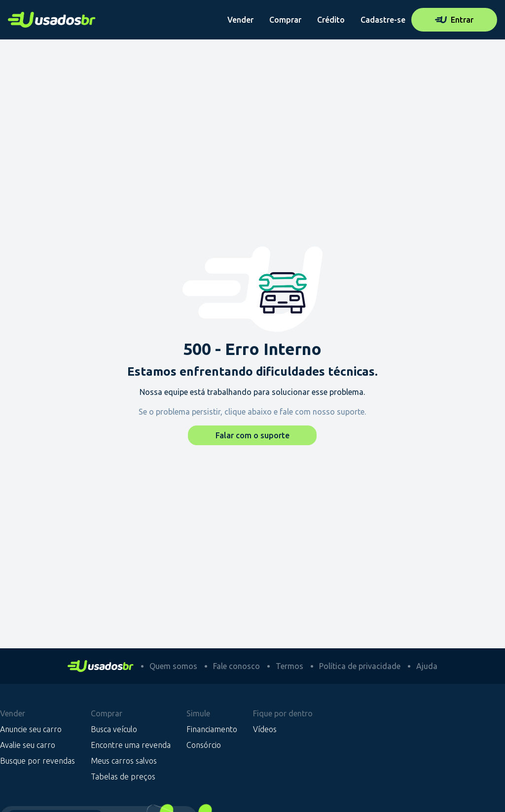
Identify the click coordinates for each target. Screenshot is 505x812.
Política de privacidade (360, 666)
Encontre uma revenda (131, 745)
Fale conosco (236, 666)
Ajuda (427, 666)
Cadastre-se (383, 20)
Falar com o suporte (252, 435)
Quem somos (173, 666)
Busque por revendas (37, 761)
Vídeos (265, 729)
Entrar (454, 20)
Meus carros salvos (124, 761)
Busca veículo (114, 729)
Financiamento (212, 729)
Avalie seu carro (28, 745)
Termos (289, 666)
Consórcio (204, 745)
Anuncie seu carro (31, 729)
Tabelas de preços (123, 777)
